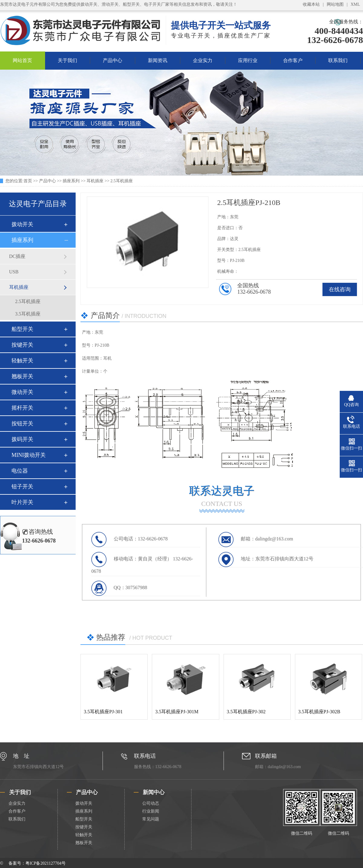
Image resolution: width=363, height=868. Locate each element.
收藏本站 (311, 4)
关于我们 (67, 60)
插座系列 (71, 181)
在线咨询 (340, 289)
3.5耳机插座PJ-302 (246, 712)
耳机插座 (95, 181)
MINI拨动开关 (29, 455)
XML (355, 4)
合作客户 (293, 60)
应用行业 (248, 60)
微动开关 (22, 392)
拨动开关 (22, 224)
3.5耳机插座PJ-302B (319, 712)
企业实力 (203, 60)
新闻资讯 (158, 60)
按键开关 (22, 345)
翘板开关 (22, 376)
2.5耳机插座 (122, 181)
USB (14, 272)
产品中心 (113, 60)
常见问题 (151, 819)
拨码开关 (22, 439)
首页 (28, 181)
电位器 (20, 471)
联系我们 (338, 60)
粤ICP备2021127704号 (46, 863)
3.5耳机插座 (28, 314)
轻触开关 (22, 361)
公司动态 (151, 803)
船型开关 (22, 329)
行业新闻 (151, 811)
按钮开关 (22, 424)
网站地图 (335, 4)
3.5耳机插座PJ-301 (103, 712)
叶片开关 (22, 502)
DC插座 (17, 256)
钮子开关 (22, 487)
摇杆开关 (22, 408)
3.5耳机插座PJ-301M (177, 712)
